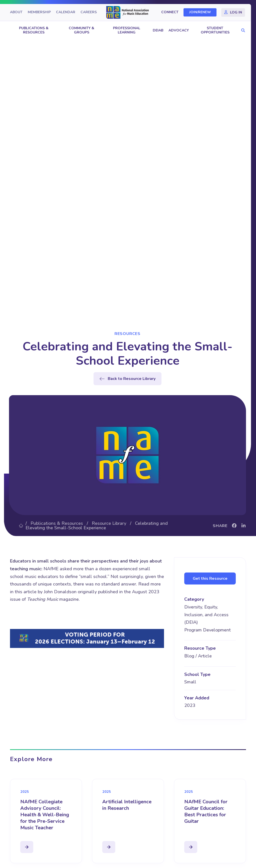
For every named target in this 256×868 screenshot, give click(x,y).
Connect (170, 12)
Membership (39, 12)
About (16, 12)
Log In (236, 12)
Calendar (66, 12)
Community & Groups (81, 30)
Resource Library (109, 523)
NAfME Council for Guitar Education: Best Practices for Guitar (206, 811)
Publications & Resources (34, 30)
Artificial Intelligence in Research (127, 805)
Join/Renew (200, 12)
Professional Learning (127, 30)
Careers (89, 12)
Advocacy (179, 30)
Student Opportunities (215, 30)
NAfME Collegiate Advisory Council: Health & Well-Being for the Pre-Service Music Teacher (45, 815)
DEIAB (158, 30)
